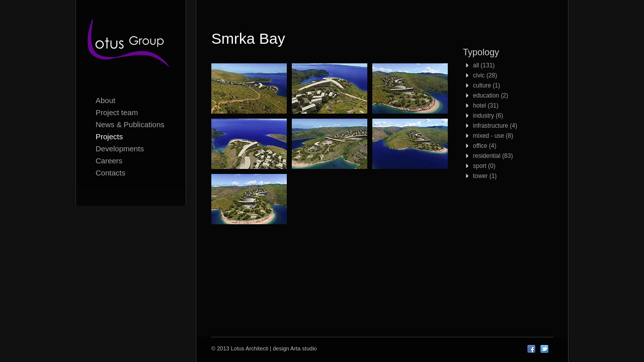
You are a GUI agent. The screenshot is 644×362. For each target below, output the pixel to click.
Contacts (110, 173)
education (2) (491, 96)
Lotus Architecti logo (131, 45)
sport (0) (484, 166)
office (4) (485, 146)
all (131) (484, 65)
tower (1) (485, 176)
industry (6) (488, 116)
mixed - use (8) (493, 136)
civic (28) (485, 75)
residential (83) (493, 156)
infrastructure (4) (495, 126)
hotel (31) (486, 106)
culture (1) (487, 85)
